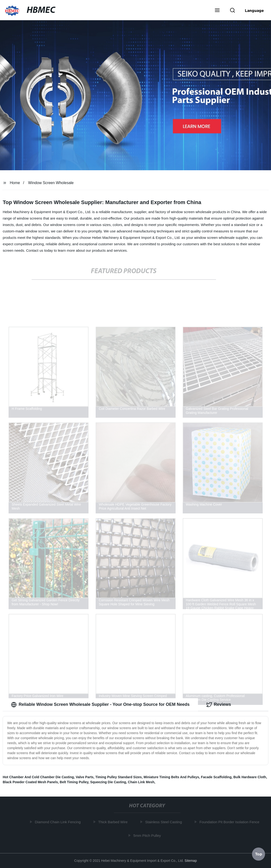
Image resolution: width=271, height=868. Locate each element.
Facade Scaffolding (216, 777)
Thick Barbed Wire (114, 822)
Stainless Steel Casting (164, 822)
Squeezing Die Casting (108, 782)
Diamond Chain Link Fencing (59, 822)
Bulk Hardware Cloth (250, 777)
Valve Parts (85, 777)
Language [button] (254, 10)
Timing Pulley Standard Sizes (119, 777)
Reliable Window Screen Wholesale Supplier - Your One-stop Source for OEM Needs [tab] (100, 705)
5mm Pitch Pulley (148, 835)
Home (15, 183)
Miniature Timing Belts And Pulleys (171, 777)
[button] (217, 11)
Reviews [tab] (219, 705)
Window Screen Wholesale (51, 183)
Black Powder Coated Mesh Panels (30, 782)
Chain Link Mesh (141, 782)
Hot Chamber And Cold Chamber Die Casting (38, 777)
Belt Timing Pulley (74, 782)
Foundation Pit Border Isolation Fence (230, 822)
